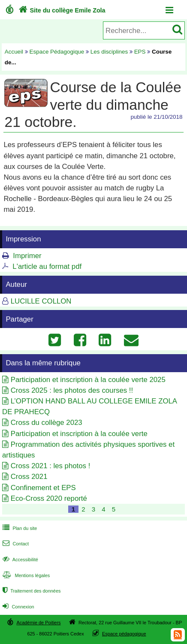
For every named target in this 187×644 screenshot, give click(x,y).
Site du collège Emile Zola (61, 10)
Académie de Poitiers (38, 623)
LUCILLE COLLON (41, 301)
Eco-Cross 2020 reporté (49, 498)
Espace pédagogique (124, 634)
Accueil (14, 52)
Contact (15, 544)
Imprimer (27, 256)
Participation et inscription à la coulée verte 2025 (88, 380)
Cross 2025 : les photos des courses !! (72, 390)
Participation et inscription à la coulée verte (79, 434)
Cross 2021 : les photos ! (51, 466)
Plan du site (19, 528)
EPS (140, 52)
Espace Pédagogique (57, 52)
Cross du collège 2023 (47, 423)
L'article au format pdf (47, 266)
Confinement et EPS (43, 488)
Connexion (17, 607)
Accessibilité (20, 560)
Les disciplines (109, 52)
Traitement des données (31, 591)
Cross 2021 (29, 477)
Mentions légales (25, 575)
